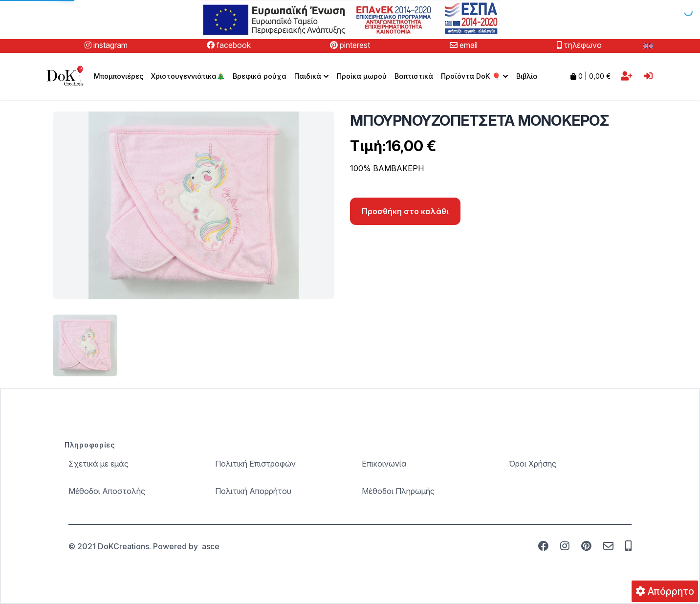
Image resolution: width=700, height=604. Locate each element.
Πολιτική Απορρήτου (253, 491)
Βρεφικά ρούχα (260, 76)
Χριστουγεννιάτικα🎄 (188, 76)
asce (211, 546)
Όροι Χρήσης (532, 464)
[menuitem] (312, 76)
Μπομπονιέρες (119, 76)
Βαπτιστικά (414, 76)
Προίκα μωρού (362, 76)
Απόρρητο (665, 591)
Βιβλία (527, 76)
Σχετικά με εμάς (98, 464)
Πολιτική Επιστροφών (255, 464)
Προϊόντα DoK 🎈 (475, 76)
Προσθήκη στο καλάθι (405, 211)
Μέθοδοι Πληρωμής (398, 491)
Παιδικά (313, 76)
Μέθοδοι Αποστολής (107, 491)
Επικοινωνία (384, 464)
